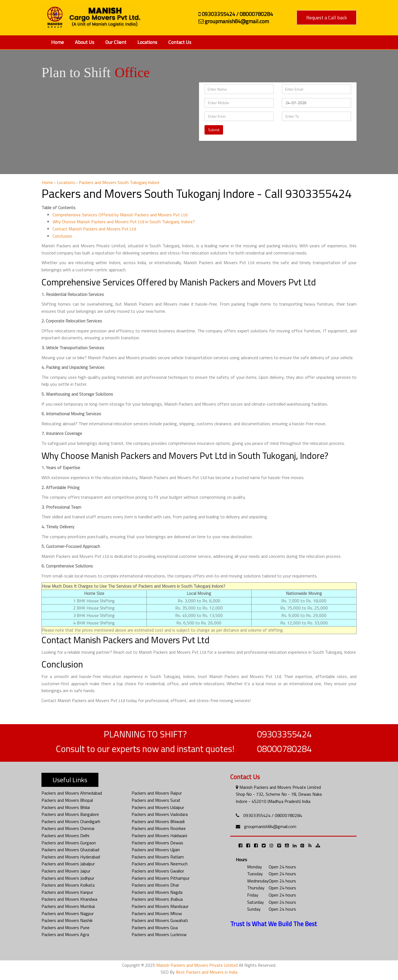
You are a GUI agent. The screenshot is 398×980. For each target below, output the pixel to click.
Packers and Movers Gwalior (158, 871)
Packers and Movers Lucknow (159, 934)
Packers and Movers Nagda (157, 892)
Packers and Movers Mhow (157, 913)
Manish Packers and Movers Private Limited (197, 965)
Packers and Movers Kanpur (67, 892)
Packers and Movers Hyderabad (71, 857)
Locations (147, 42)
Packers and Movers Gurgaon (69, 843)
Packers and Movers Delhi (65, 836)
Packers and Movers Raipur (157, 793)
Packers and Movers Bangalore (70, 814)
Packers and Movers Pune (66, 928)
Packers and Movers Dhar (155, 885)
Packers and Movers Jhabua (157, 899)
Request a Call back (327, 18)
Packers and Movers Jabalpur (68, 864)
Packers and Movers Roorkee (159, 828)
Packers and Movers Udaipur (158, 807)
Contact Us (180, 42)
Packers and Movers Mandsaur (160, 906)
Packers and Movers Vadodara (160, 814)
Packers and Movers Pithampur (161, 878)
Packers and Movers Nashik (67, 920)
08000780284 (284, 749)
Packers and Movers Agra (65, 934)
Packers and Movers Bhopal (67, 800)
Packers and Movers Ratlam (158, 857)
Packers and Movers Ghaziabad (70, 850)
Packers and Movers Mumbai (68, 906)
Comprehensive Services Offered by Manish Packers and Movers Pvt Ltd (120, 215)
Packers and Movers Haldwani (159, 836)
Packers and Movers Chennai (68, 828)
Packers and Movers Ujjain (156, 850)
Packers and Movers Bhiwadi (158, 821)
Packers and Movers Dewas (157, 843)
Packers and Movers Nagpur (68, 913)
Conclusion (62, 236)
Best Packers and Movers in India (207, 972)
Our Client (116, 42)
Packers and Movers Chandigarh (71, 821)
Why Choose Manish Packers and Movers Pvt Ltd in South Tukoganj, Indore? (124, 222)
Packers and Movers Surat (156, 800)
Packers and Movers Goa (155, 928)
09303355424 (284, 734)
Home (57, 42)
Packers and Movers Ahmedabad (72, 793)
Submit (214, 130)
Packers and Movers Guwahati (160, 920)
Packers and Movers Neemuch (160, 864)
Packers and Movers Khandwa (69, 899)
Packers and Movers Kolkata (68, 885)
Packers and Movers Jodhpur (68, 878)
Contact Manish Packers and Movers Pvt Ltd (94, 229)
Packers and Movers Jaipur (66, 871)
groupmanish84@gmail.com (270, 826)
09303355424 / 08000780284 (273, 815)
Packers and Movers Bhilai (66, 807)
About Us (85, 42)
